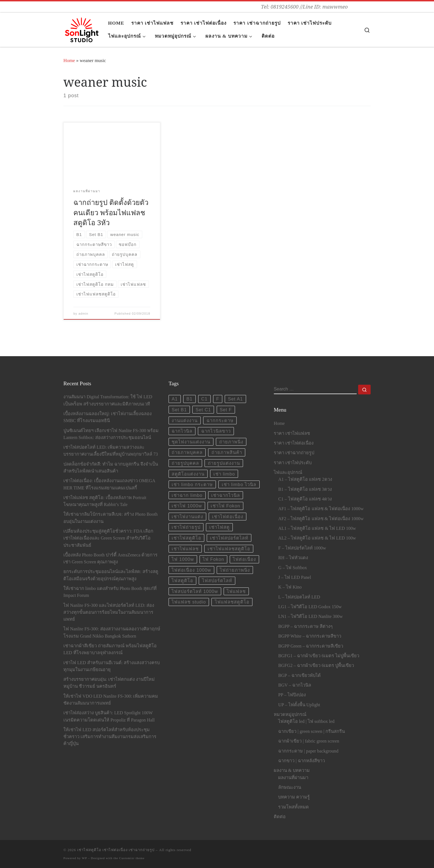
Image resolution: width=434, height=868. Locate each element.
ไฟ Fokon (213, 559)
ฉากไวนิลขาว (216, 431)
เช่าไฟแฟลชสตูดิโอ (229, 549)
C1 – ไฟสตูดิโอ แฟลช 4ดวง (305, 499)
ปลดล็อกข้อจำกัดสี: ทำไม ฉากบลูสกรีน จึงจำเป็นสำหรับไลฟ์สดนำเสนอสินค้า (111, 468)
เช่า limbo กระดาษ (192, 484)
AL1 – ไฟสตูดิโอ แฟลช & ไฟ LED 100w (317, 528)
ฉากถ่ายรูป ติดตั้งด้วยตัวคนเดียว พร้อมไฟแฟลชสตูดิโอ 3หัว (111, 212)
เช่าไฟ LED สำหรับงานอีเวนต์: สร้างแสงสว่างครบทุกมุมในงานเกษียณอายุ (112, 666)
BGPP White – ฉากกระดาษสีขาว (310, 636)
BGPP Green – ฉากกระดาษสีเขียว (311, 646)
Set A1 (236, 399)
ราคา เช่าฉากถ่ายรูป (294, 453)
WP (84, 858)
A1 (175, 399)
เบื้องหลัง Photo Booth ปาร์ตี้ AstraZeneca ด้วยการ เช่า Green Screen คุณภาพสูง (110, 558)
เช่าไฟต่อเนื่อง (228, 517)
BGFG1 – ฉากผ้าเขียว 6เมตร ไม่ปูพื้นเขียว (319, 656)
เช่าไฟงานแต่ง (187, 517)
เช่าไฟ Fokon (225, 506)
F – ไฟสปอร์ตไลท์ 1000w (302, 548)
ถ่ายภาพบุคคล (187, 452)
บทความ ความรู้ (294, 797)
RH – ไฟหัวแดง (293, 558)
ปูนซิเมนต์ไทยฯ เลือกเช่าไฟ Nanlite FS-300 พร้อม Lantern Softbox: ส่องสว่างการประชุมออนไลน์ (111, 434)
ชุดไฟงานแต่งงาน (191, 442)
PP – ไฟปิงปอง (292, 695)
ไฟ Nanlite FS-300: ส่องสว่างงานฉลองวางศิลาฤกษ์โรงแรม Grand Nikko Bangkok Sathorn (112, 632)
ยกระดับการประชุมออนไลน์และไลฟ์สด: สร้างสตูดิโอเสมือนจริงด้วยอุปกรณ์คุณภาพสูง (111, 575)
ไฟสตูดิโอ (182, 581)
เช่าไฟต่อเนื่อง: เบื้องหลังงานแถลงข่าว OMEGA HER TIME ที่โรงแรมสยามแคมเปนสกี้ (109, 484)
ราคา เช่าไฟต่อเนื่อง (294, 443)
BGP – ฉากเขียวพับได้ (299, 676)
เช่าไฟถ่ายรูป (186, 527)
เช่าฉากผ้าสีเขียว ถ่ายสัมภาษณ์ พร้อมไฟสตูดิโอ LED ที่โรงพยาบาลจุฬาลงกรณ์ (110, 649)
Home (69, 61)
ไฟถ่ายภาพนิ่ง (235, 570)
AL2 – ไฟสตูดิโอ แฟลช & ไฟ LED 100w (317, 538)
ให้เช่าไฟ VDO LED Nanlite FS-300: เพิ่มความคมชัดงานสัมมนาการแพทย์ (111, 700)
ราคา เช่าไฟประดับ (293, 463)
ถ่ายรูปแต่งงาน (224, 463)
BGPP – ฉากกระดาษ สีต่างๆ (305, 626)
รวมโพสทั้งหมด (294, 807)
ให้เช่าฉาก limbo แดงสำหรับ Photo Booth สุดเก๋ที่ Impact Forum (110, 592)
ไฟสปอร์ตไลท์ (217, 581)
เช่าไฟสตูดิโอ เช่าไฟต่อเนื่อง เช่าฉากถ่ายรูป (116, 850)
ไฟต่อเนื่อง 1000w (191, 570)
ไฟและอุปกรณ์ (288, 472)
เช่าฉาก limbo (187, 495)
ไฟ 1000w (183, 559)
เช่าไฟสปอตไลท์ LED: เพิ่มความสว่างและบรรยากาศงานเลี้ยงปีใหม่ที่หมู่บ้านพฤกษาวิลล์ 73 (111, 451)
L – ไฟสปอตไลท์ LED (299, 597)
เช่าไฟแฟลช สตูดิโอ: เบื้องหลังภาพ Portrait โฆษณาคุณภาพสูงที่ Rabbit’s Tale (105, 501)
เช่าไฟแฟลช (185, 549)
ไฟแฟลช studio (189, 602)
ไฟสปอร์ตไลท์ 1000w (195, 591)
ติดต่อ (280, 817)
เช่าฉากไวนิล (226, 495)
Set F (226, 410)
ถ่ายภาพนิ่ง (231, 442)
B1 (190, 399)
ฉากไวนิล (182, 431)
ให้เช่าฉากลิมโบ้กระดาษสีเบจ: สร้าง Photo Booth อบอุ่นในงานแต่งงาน (110, 518)
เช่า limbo (224, 474)
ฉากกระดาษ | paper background (308, 751)
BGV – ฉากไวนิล (294, 685)
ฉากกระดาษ (220, 420)
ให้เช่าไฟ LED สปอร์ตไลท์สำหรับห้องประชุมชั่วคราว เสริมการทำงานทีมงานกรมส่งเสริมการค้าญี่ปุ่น (110, 737)
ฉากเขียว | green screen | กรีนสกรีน (312, 731)
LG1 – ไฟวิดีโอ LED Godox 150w (310, 607)
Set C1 (203, 410)
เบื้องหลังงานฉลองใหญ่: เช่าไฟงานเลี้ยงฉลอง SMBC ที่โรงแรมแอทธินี (108, 417)
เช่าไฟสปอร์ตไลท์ (229, 538)
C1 (204, 399)
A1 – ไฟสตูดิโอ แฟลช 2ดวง (305, 479)
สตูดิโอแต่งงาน (188, 474)
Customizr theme (132, 858)
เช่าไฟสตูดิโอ (186, 538)
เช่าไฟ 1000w (187, 506)
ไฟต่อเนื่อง (244, 559)
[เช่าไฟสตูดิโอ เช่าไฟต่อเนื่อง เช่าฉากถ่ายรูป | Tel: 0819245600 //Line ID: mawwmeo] (82, 28)
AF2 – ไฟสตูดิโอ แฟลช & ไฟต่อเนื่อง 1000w (321, 519)
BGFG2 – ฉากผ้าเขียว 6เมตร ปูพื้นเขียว (316, 666)
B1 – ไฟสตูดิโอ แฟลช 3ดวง (305, 489)
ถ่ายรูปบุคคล (185, 463)
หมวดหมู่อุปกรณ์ (290, 715)
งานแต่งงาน (185, 420)
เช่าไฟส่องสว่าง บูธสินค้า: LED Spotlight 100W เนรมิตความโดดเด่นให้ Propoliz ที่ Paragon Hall (109, 716)
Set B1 (179, 410)
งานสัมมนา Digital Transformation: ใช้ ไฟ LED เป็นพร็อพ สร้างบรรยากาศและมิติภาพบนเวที (108, 400)
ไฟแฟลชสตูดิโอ (232, 602)
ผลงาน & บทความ (292, 771)
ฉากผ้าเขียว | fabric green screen (309, 741)
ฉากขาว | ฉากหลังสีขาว (301, 761)
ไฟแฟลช (236, 591)
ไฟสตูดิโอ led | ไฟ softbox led (306, 721)
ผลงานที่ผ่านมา (293, 778)
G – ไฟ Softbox (293, 568)
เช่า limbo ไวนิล (239, 484)
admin (83, 314)
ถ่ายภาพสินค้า (227, 452)
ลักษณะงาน (290, 787)
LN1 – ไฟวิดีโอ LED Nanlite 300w (310, 617)
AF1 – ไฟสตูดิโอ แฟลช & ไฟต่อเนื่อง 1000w (321, 509)
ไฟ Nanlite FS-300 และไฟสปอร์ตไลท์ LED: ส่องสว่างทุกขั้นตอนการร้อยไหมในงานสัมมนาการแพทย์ (109, 612)
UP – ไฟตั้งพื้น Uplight (299, 705)
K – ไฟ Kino (290, 587)
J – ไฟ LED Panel (294, 577)
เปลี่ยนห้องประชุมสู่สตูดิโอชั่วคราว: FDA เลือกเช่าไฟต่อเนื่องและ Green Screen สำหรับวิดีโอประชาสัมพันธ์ (108, 538)
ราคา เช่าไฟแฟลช (292, 433)
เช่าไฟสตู (219, 527)
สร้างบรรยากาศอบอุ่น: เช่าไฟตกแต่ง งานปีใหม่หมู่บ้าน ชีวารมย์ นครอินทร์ (109, 683)
